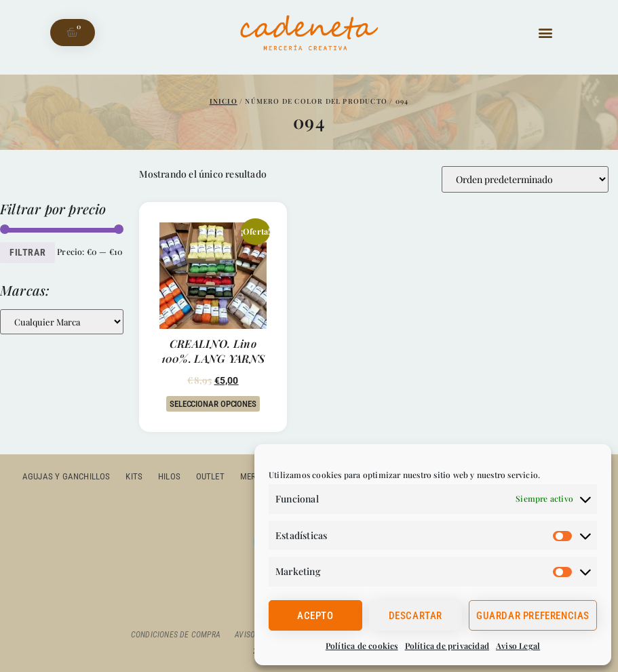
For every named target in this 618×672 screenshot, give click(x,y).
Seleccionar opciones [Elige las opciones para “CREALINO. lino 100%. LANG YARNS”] (213, 404)
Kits (136, 476)
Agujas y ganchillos (69, 476)
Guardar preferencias (533, 616)
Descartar (416, 616)
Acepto (315, 616)
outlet (211, 476)
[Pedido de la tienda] (525, 179)
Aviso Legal (518, 646)
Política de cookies (362, 646)
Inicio (224, 101)
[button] (545, 33)
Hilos (171, 476)
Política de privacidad (447, 646)
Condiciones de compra (175, 635)
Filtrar (27, 252)
